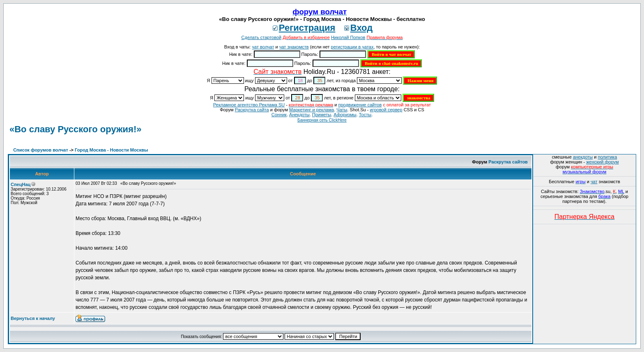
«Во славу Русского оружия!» (75, 129)
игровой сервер (386, 110)
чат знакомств (294, 47)
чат (594, 182)
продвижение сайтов (360, 105)
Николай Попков (348, 37)
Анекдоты (299, 115)
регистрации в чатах (352, 47)
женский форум (602, 162)
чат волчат (263, 47)
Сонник (279, 115)
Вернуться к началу (33, 318)
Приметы (322, 115)
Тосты (365, 115)
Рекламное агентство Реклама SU (249, 105)
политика (608, 157)
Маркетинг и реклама (312, 110)
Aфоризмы (345, 115)
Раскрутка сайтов (508, 162)
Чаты (342, 110)
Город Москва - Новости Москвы (111, 150)
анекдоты (583, 157)
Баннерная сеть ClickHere (322, 120)
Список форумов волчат (41, 150)
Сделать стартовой (262, 37)
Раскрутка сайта (252, 110)
